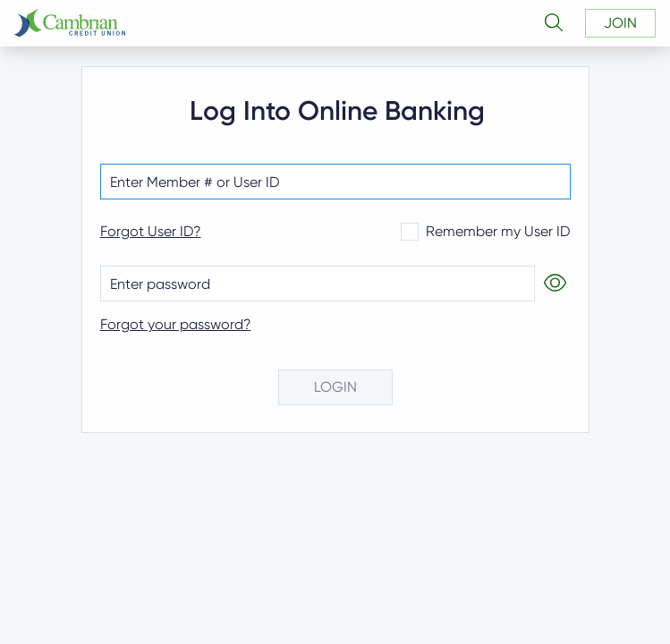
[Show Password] (553, 284)
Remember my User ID (486, 232)
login (335, 387)
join (620, 23)
